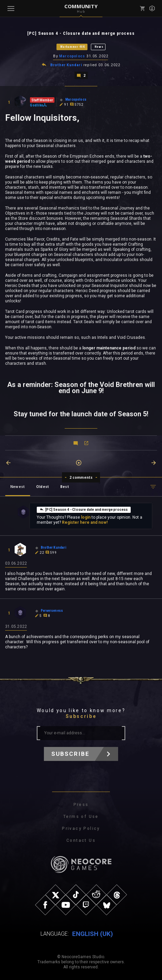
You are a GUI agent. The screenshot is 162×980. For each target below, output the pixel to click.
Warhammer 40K (73, 47)
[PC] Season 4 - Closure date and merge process (84, 509)
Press (81, 805)
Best (65, 487)
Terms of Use (81, 817)
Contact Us (81, 840)
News (99, 47)
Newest (18, 487)
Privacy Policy (81, 828)
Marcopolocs (72, 56)
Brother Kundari (66, 65)
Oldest (43, 487)
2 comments (81, 477)
